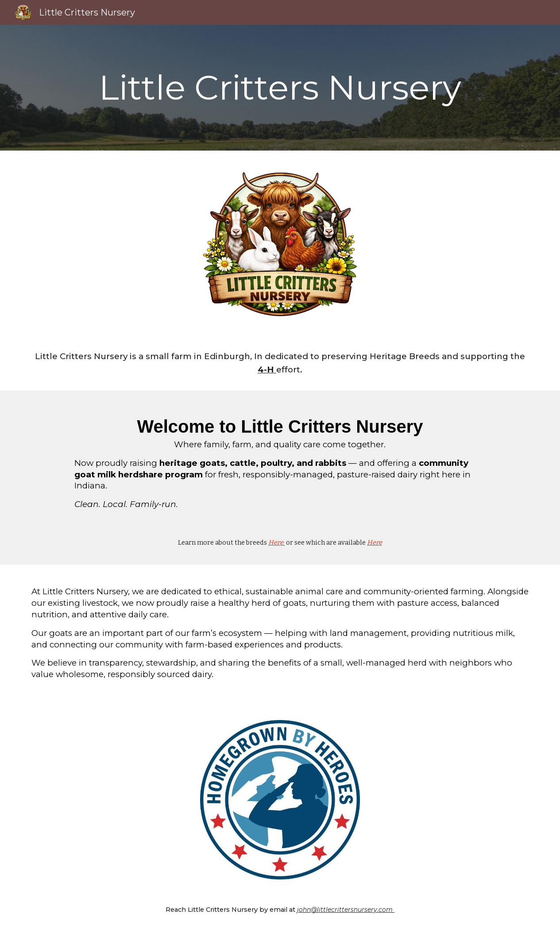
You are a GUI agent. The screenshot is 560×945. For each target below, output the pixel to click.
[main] (280, 88)
